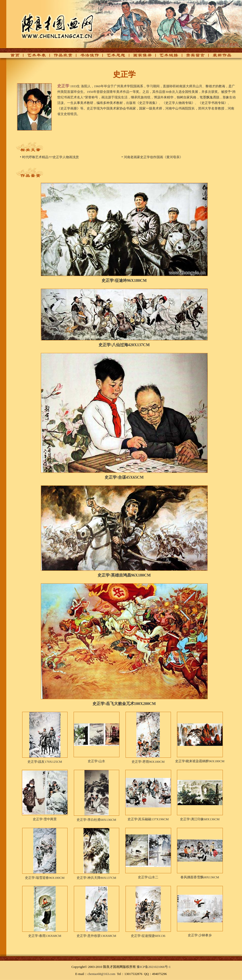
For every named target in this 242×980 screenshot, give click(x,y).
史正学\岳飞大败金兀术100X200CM (124, 704)
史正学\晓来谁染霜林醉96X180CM (200, 761)
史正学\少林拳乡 (200, 935)
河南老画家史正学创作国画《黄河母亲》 (153, 157)
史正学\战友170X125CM (45, 762)
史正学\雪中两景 (45, 819)
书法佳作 (87, 57)
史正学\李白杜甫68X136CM (96, 820)
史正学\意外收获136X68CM (96, 936)
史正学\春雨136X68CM (45, 936)
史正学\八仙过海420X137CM (124, 345)
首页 (14, 57)
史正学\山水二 (148, 877)
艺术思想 (113, 57)
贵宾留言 (193, 57)
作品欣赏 (60, 57)
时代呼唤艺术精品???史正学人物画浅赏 (51, 157)
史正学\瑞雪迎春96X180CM (45, 878)
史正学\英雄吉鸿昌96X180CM (124, 575)
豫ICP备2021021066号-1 (154, 967)
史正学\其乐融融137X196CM (148, 819)
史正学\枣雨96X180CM (148, 762)
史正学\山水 (96, 761)
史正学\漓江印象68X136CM (200, 819)
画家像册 (140, 57)
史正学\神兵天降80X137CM (96, 878)
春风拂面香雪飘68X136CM (200, 877)
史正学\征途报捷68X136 (148, 936)
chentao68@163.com (101, 974)
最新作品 (219, 57)
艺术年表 (34, 57)
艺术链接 (166, 57)
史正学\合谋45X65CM (124, 477)
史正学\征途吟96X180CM (124, 280)
